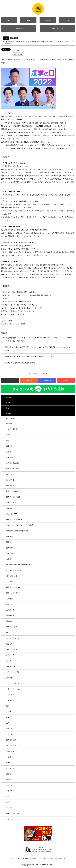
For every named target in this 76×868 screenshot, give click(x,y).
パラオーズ (10, 802)
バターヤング (11, 666)
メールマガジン (57, 29)
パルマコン (10, 808)
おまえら (9, 774)
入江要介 (9, 582)
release (9, 397)
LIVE (29, 20)
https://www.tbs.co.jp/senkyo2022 (13, 324)
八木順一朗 (10, 610)
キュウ (9, 435)
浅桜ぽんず (10, 616)
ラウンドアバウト (13, 746)
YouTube (66, 381)
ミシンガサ (10, 695)
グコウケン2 (11, 678)
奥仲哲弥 (9, 548)
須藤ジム (9, 508)
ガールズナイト (12, 649)
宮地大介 (9, 446)
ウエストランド (12, 429)
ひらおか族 (10, 655)
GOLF (8, 717)
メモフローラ (11, 700)
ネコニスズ (10, 474)
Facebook (47, 381)
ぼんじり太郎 (11, 740)
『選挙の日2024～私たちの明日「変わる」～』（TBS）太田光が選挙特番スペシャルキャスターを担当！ (37, 349)
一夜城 (9, 757)
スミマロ (9, 785)
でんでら (9, 734)
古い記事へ (43, 374)
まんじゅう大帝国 (13, 463)
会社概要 (25, 858)
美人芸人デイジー (13, 813)
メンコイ (9, 661)
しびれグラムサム (13, 638)
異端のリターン (12, 751)
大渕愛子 (9, 559)
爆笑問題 (9, 423)
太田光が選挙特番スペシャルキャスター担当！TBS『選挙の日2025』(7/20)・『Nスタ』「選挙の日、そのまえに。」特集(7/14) (38, 339)
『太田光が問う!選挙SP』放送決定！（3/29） (19, 363)
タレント (9, 20)
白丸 (8, 723)
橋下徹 (9, 542)
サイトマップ (34, 858)
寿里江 (9, 780)
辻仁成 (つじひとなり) (14, 570)
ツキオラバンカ (12, 627)
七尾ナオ (9, 796)
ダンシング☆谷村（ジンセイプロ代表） (21, 525)
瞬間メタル (10, 486)
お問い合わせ (61, 858)
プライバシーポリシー (47, 858)
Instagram (29, 381)
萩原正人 (9, 604)
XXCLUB (9, 457)
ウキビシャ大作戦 (13, 672)
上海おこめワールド (13, 689)
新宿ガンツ (10, 644)
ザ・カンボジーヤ (13, 683)
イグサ (9, 712)
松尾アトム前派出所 (13, 491)
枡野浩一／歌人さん (13, 587)
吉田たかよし (11, 553)
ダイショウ (10, 729)
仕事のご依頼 (48, 20)
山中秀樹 (9, 536)
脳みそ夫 (9, 440)
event (8, 403)
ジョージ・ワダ (12, 514)
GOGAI (67, 20)
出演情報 (19, 29)
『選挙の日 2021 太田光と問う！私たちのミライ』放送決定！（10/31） (29, 357)
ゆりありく (10, 480)
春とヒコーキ (11, 502)
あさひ (9, 452)
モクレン (9, 819)
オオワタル (10, 768)
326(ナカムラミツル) (14, 593)
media (8, 413)
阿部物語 (9, 621)
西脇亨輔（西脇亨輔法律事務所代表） (20, 565)
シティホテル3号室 (13, 469)
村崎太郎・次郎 (12, 576)
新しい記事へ (33, 374)
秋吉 (8, 706)
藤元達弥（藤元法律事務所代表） (18, 531)
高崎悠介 (9, 599)
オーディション (15, 858)
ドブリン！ (10, 791)
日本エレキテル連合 (13, 497)
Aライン (9, 763)
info (8, 408)
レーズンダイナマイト (14, 519)
